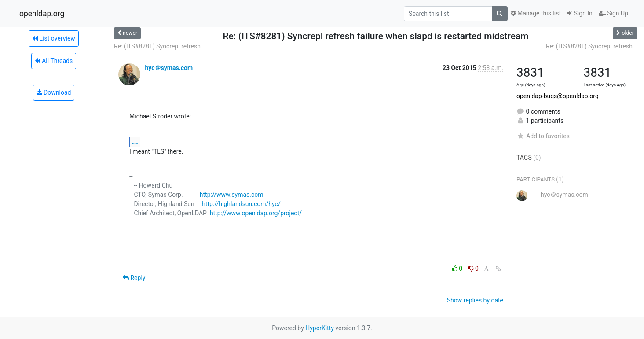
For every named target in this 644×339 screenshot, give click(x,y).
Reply (134, 278)
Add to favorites (543, 136)
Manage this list (536, 13)
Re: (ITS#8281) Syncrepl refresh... (160, 46)
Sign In (580, 13)
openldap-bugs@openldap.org (558, 96)
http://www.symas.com (232, 195)
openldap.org (42, 14)
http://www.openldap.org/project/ (256, 213)
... (135, 142)
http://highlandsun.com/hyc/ (241, 204)
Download (54, 92)
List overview (54, 38)
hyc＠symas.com (169, 68)
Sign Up (613, 13)
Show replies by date (475, 300)
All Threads (54, 61)
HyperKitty (320, 328)
